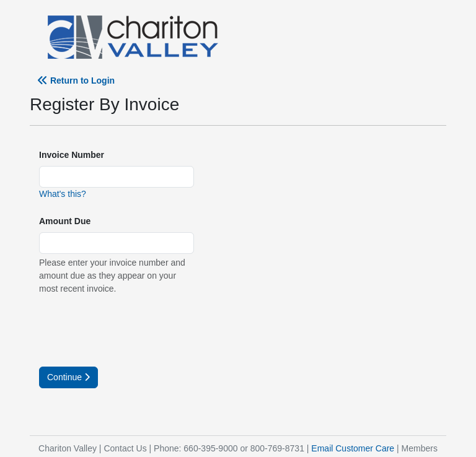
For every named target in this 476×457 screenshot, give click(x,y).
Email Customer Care (353, 448)
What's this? (63, 194)
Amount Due (65, 221)
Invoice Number (72, 155)
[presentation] (133, 329)
